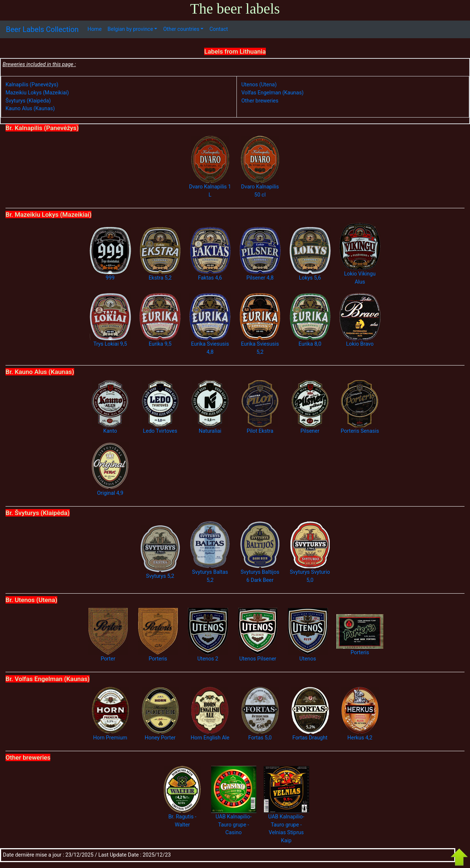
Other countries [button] (181, 29)
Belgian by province (130, 29)
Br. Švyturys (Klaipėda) (38, 513)
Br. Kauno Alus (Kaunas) (40, 372)
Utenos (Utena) (259, 85)
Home (95, 29)
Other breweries (260, 101)
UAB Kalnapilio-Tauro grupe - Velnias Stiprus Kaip (286, 815)
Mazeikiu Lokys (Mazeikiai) (37, 93)
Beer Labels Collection (42, 29)
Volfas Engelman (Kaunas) (272, 93)
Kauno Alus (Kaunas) (30, 109)
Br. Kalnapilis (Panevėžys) (42, 128)
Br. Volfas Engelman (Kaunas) (48, 679)
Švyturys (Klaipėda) (28, 101)
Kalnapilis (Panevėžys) (32, 85)
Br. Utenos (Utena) (31, 600)
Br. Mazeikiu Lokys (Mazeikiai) (48, 215)
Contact (218, 29)
